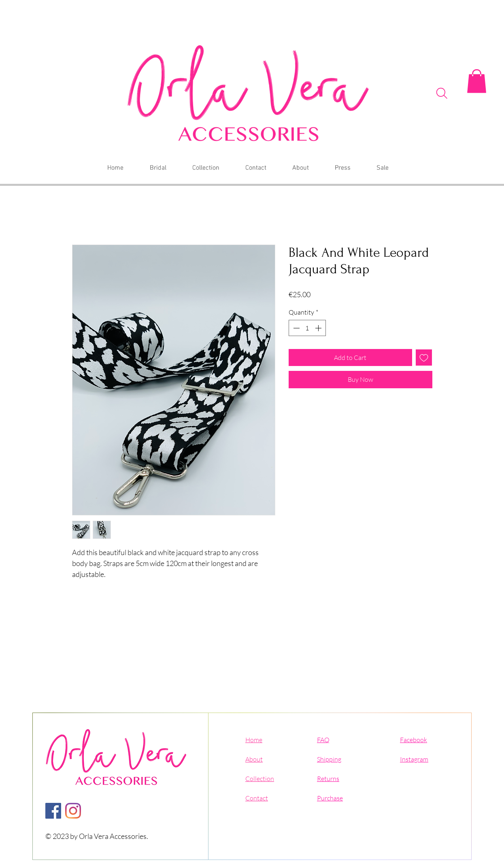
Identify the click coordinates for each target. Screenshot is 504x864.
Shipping (329, 759)
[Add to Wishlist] (424, 358)
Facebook (414, 740)
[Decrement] (296, 328)
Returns (328, 779)
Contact (257, 798)
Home (254, 740)
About (254, 759)
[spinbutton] (307, 328)
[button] (477, 81)
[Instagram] (73, 811)
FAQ (323, 740)
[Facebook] (53, 811)
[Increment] (319, 328)
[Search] (442, 93)
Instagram (414, 759)
